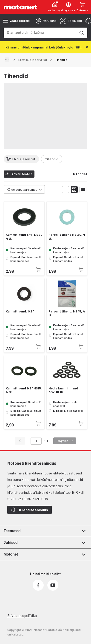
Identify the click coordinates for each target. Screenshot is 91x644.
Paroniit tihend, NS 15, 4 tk (67, 313)
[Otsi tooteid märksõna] (81, 33)
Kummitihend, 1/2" (20, 311)
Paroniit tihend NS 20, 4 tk (67, 237)
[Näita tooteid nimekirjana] (83, 190)
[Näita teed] (7, 60)
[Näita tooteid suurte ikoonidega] (65, 190)
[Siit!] (78, 47)
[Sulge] (87, 47)
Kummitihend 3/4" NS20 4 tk (24, 237)
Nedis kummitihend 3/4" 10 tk (63, 390)
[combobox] (40, 32)
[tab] (46, 21)
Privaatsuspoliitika (22, 615)
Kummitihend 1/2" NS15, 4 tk (24, 390)
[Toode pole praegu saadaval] (38, 270)
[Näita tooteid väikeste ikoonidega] (74, 190)
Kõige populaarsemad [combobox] (22, 189)
